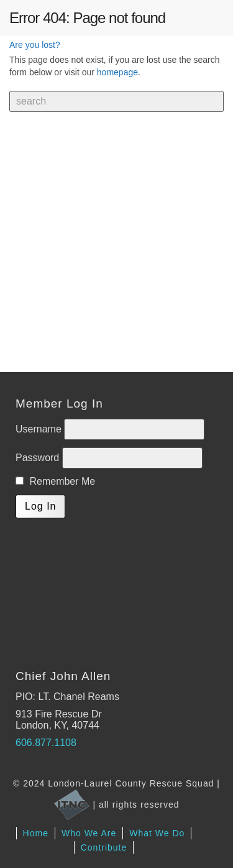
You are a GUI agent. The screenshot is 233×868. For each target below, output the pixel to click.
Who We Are (89, 833)
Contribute (104, 847)
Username (40, 429)
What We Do (157, 833)
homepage (117, 72)
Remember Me (55, 481)
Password (39, 458)
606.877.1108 (46, 743)
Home (36, 833)
